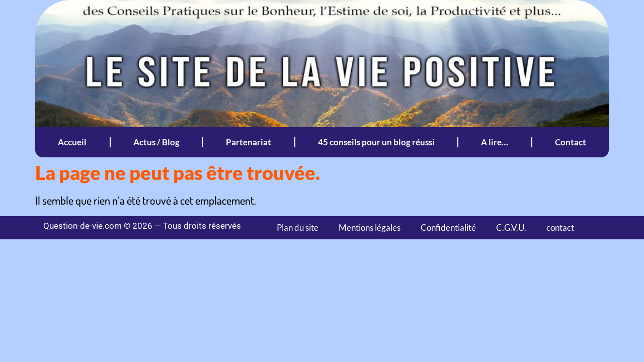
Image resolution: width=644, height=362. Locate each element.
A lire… (495, 142)
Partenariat (249, 142)
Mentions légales (370, 228)
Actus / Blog (156, 142)
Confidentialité (448, 228)
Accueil (72, 142)
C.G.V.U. (511, 228)
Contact (571, 142)
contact (560, 228)
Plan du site (298, 228)
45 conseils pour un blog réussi (376, 142)
